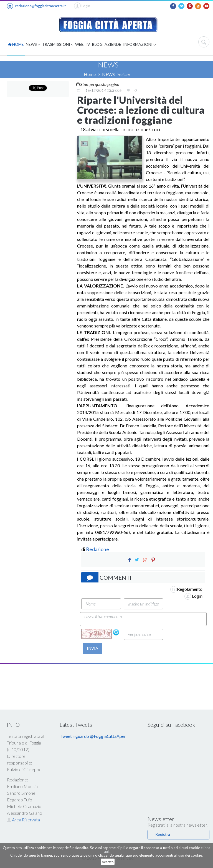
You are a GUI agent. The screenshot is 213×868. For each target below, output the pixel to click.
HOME (16, 44)
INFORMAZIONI (139, 45)
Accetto (108, 862)
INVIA (92, 648)
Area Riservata (23, 820)
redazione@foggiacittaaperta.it (36, 6)
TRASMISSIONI (58, 45)
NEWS (33, 45)
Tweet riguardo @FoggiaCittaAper (93, 736)
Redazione (98, 549)
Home (90, 74)
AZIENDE (113, 44)
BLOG (97, 44)
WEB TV (83, 44)
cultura (124, 75)
